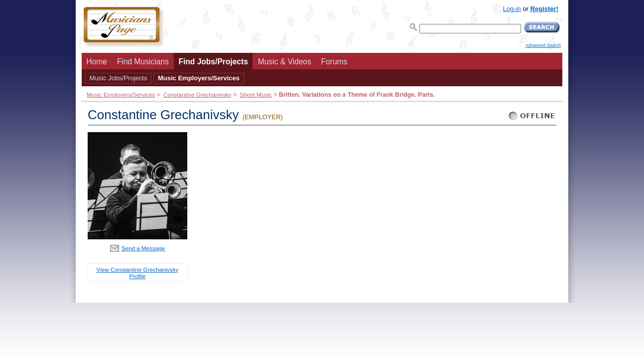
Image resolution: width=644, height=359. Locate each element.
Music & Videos (285, 62)
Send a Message (143, 248)
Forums (334, 62)
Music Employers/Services (199, 78)
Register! (544, 9)
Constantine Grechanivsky (197, 94)
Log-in (512, 9)
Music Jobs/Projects (119, 78)
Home (97, 62)
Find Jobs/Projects (213, 62)
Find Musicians (143, 62)
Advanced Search (543, 45)
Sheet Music (256, 94)
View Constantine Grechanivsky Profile (138, 273)
